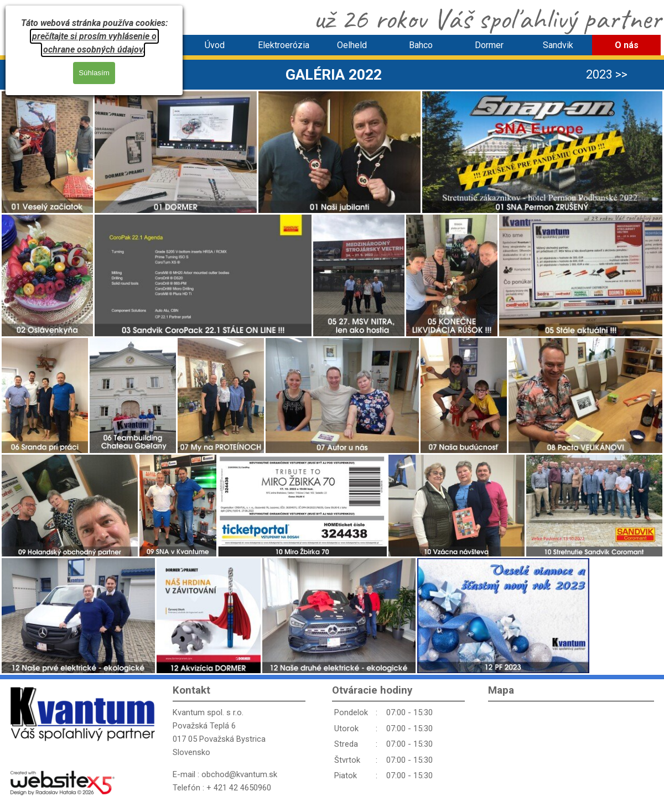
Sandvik (558, 45)
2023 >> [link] (607, 74)
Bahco (421, 45)
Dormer (489, 45)
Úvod (215, 45)
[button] (47, 152)
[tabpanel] (334, 75)
